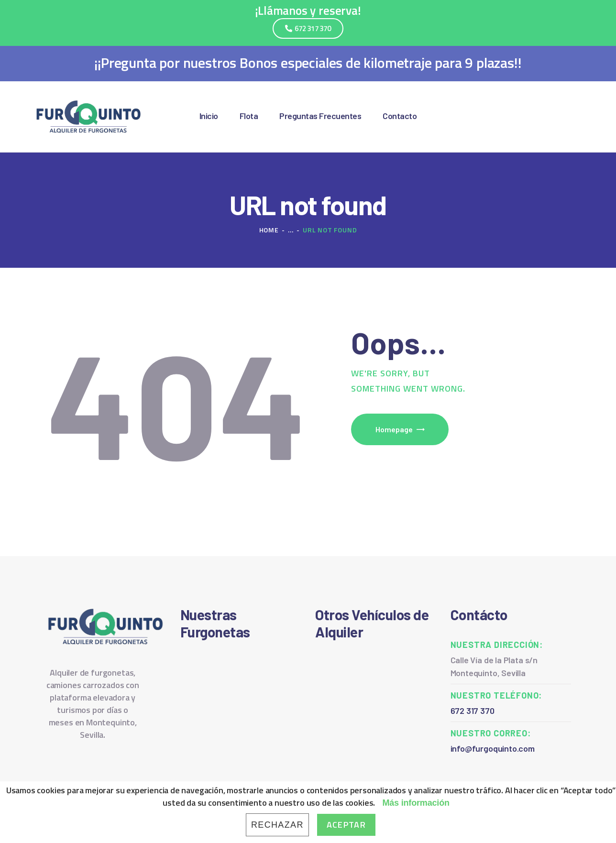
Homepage (394, 429)
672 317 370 (473, 711)
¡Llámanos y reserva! (308, 11)
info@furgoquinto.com (493, 748)
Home (269, 230)
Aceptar (346, 825)
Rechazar (277, 825)
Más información (416, 803)
